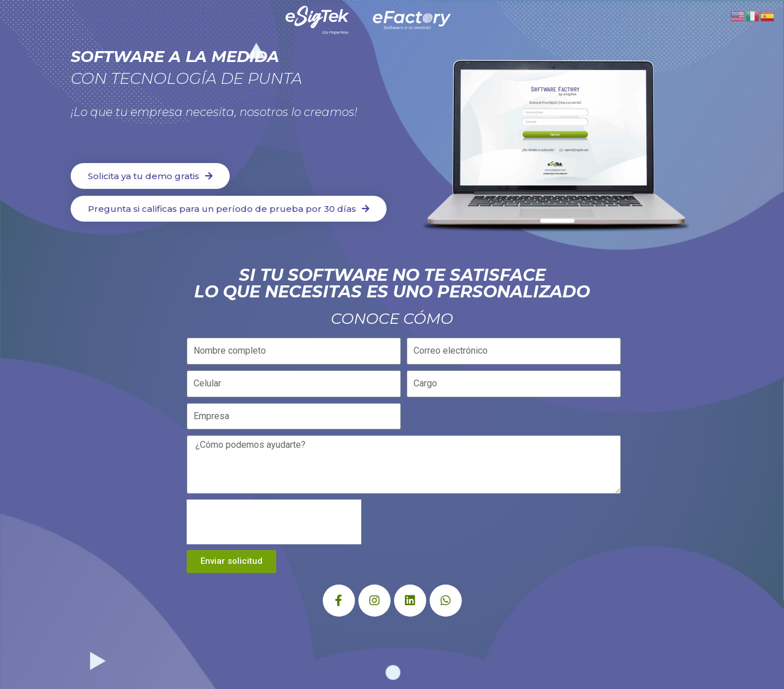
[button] (150, 176)
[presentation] (274, 522)
